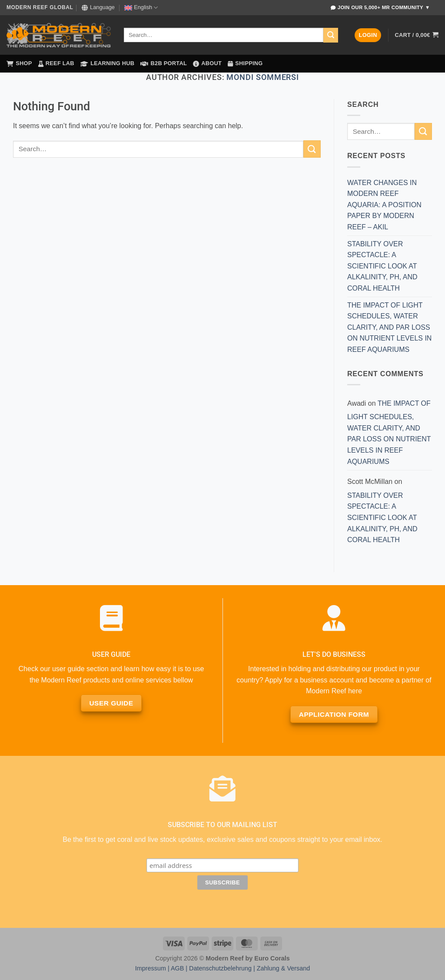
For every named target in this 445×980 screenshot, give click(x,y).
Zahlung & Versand (283, 968)
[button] (368, 35)
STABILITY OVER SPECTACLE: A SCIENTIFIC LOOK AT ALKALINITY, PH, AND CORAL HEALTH (382, 266)
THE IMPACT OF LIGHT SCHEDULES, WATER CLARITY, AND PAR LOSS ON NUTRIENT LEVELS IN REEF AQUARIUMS (389, 327)
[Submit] (331, 35)
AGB (177, 968)
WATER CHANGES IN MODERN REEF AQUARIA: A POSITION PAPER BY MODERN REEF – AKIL (384, 205)
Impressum (151, 968)
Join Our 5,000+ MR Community (380, 8)
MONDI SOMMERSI (263, 77)
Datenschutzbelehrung (220, 968)
